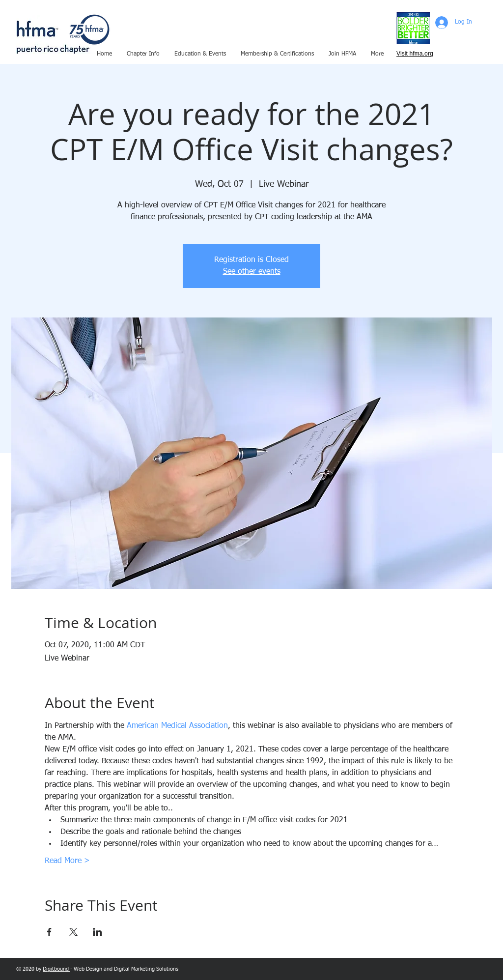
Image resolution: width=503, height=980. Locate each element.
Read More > (67, 861)
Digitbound (56, 969)
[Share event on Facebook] (49, 932)
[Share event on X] (73, 932)
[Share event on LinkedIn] (98, 932)
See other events (252, 272)
